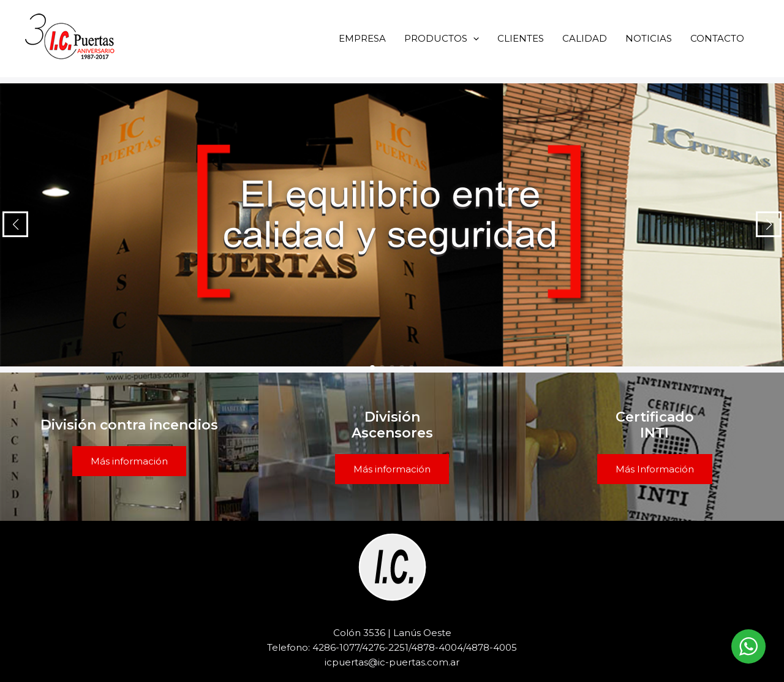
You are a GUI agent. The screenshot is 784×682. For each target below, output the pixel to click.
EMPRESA (362, 38)
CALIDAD (585, 38)
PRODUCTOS (442, 38)
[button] (473, 38)
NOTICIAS (649, 38)
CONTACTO (717, 38)
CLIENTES (521, 38)
